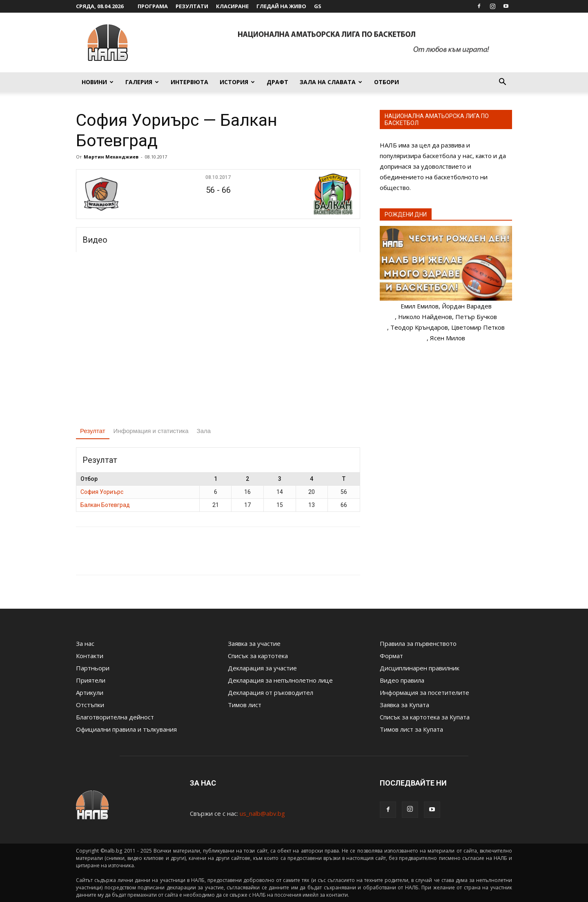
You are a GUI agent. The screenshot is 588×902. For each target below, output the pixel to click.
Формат (391, 656)
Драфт (277, 82)
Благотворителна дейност (115, 717)
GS (318, 6)
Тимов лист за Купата (411, 729)
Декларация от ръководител (271, 692)
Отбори (386, 82)
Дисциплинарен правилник (420, 668)
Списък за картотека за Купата (425, 717)
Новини (98, 82)
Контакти (90, 656)
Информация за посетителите (424, 692)
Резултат (93, 431)
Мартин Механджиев (111, 157)
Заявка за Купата (404, 705)
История (237, 82)
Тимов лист (245, 705)
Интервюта (189, 82)
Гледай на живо (281, 6)
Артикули (90, 692)
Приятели (91, 680)
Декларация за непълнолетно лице (280, 680)
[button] (502, 83)
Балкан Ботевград (105, 505)
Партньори (93, 668)
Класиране (232, 6)
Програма (153, 6)
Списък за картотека (258, 656)
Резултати (192, 6)
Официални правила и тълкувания (126, 729)
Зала (204, 431)
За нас (85, 643)
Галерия (142, 82)
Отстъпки (90, 705)
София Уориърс (102, 492)
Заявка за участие (254, 643)
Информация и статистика (151, 431)
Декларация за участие (262, 668)
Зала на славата (331, 82)
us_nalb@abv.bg (262, 813)
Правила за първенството (418, 643)
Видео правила (402, 680)
